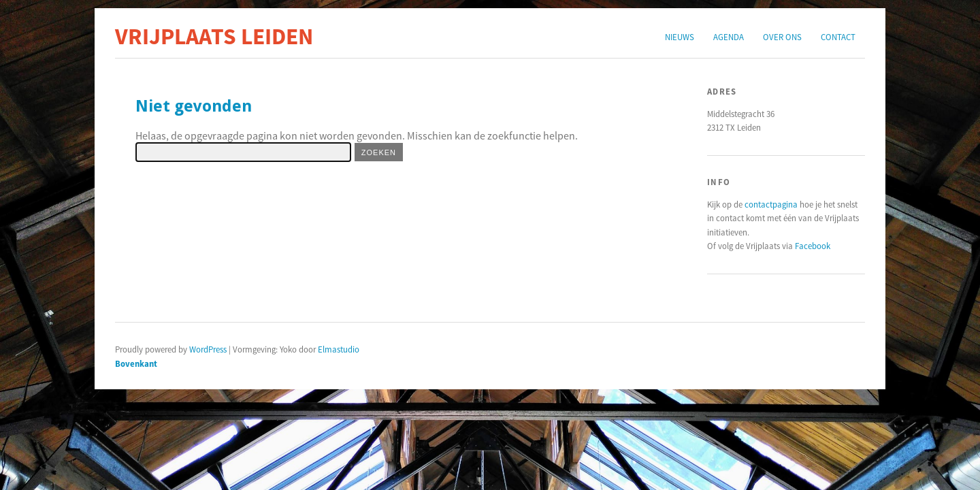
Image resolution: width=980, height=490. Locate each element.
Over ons (782, 37)
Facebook (813, 246)
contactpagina (771, 204)
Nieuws (680, 37)
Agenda (729, 37)
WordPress (208, 349)
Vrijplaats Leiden (214, 36)
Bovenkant (136, 363)
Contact (838, 37)
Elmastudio (339, 349)
